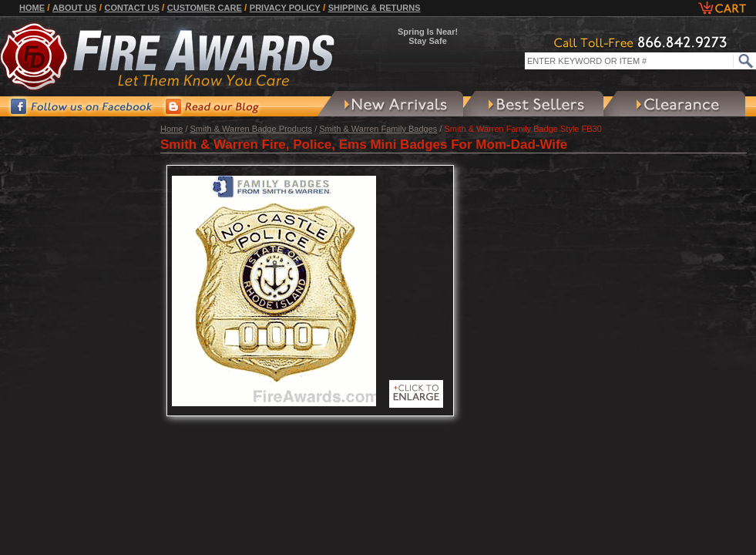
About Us (74, 8)
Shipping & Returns (375, 8)
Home (32, 8)
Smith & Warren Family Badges (378, 129)
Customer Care (205, 8)
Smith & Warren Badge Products (252, 129)
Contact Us (131, 8)
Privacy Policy (285, 8)
